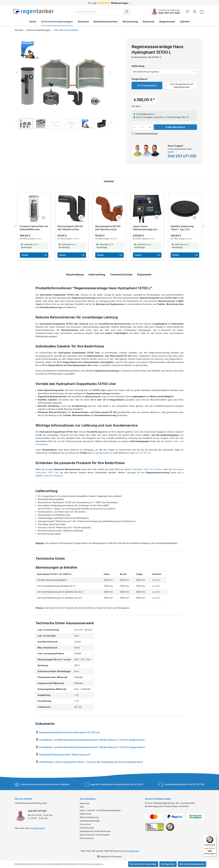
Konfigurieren (168, 864)
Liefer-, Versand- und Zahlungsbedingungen (100, 810)
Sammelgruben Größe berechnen (95, 831)
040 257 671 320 (169, 13)
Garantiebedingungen (90, 821)
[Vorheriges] (17, 73)
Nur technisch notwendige (143, 864)
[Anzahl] (142, 127)
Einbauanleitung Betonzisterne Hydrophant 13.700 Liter (68, 732)
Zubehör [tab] (109, 181)
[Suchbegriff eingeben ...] (99, 12)
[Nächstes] (110, 73)
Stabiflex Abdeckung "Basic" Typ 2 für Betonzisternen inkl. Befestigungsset (182, 228)
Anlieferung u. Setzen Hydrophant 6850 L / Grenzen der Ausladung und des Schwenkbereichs (89, 762)
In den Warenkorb (175, 127)
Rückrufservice (87, 838)
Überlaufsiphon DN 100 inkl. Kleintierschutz (70, 228)
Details (34, 255)
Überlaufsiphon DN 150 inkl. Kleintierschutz (108, 228)
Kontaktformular (38, 828)
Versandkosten (132, 851)
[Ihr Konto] (195, 12)
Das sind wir (85, 824)
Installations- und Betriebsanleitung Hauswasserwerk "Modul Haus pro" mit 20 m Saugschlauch (90, 747)
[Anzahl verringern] (134, 127)
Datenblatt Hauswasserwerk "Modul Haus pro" (63, 754)
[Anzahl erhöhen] (150, 127)
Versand (38, 239)
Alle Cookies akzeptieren (192, 864)
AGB (82, 807)
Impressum (85, 803)
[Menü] (215, 836)
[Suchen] (126, 12)
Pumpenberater (87, 828)
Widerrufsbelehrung (89, 817)
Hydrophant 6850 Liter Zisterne (147, 469)
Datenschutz (85, 814)
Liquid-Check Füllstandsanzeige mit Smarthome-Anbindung (146, 228)
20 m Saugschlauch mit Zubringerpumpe (182, 86)
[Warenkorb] (202, 12)
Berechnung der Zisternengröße (95, 835)
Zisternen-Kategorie (53, 476)
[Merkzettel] (188, 12)
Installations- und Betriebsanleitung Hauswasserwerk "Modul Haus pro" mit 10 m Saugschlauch (90, 739)
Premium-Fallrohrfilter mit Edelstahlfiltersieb (34, 228)
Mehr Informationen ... (95, 864)
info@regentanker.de (103, 453)
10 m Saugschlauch (147, 85)
